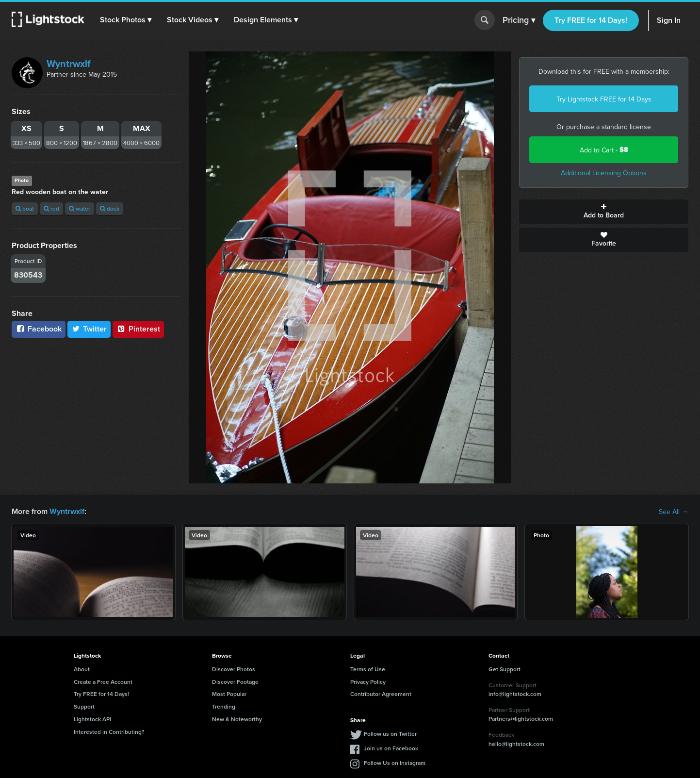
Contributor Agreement (381, 694)
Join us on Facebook (391, 748)
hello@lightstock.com (516, 744)
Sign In (669, 20)
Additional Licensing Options (604, 173)
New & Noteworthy (237, 719)
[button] (126, 20)
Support (84, 706)
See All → (674, 512)
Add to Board (604, 212)
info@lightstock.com (515, 694)
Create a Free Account (103, 681)
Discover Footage (235, 681)
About (82, 669)
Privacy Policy (368, 681)
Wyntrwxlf (69, 63)
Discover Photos (234, 669)
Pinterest (138, 329)
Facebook (39, 329)
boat (25, 208)
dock (110, 208)
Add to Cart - (604, 150)
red (51, 208)
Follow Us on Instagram (395, 763)
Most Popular (229, 694)
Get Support (505, 669)
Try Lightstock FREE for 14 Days (604, 99)
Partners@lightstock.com (521, 719)
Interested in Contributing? (109, 732)
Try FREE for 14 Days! (591, 20)
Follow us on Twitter (390, 734)
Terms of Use (368, 669)
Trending (224, 706)
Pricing (519, 20)
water (80, 208)
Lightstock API (92, 719)
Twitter (89, 329)
